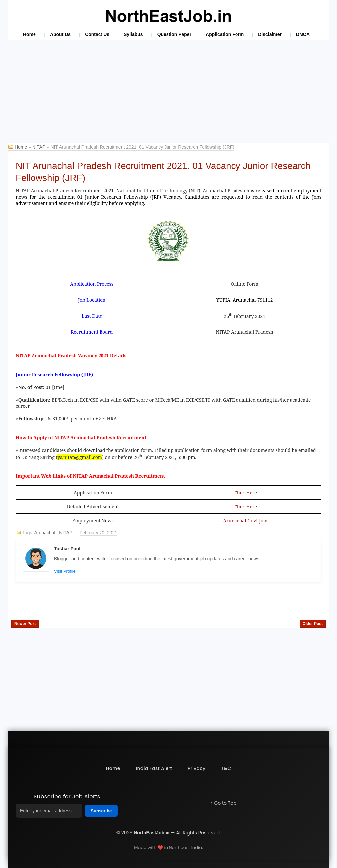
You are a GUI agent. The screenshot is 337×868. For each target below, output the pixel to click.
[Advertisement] (168, 93)
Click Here (246, 493)
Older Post (313, 624)
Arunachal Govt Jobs (246, 520)
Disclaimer (270, 34)
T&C (227, 768)
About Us (60, 34)
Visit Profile (65, 571)
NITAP (39, 147)
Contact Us (97, 34)
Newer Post (25, 624)
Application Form (225, 34)
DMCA (303, 34)
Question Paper (174, 34)
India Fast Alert (154, 768)
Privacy (197, 768)
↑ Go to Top (224, 803)
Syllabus (133, 34)
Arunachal (46, 533)
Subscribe (101, 811)
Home (29, 34)
